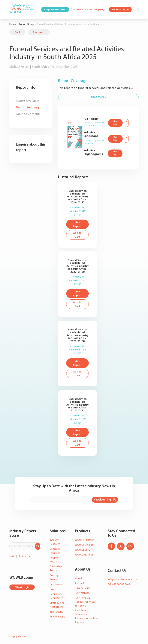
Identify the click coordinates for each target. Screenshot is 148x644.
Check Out (25, 556)
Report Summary (28, 107)
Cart (17, 32)
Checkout (39, 32)
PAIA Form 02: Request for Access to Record (86, 602)
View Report (77, 224)
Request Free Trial (55, 10)
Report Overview (27, 101)
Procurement (57, 584)
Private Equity (57, 617)
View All (115, 153)
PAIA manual (82, 593)
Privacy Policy (83, 588)
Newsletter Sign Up (105, 500)
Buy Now (115, 123)
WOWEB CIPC (82, 550)
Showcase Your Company (89, 10)
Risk (52, 589)
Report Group (26, 25)
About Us (80, 578)
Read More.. (98, 97)
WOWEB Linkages (85, 545)
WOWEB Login (120, 10)
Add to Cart (77, 235)
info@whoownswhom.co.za (123, 580)
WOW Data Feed (84, 555)
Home (13, 25)
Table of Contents (28, 114)
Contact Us (81, 583)
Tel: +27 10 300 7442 (119, 585)
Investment (56, 612)
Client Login (22, 587)
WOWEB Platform (85, 540)
